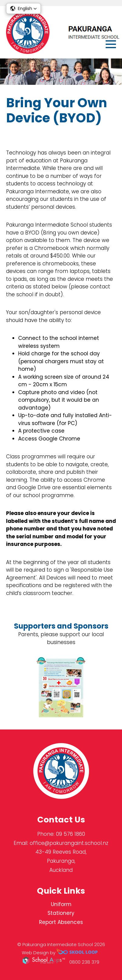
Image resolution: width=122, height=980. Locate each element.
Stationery (61, 913)
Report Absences (61, 922)
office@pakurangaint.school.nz (69, 843)
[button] (23, 8)
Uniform (61, 904)
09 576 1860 (71, 834)
